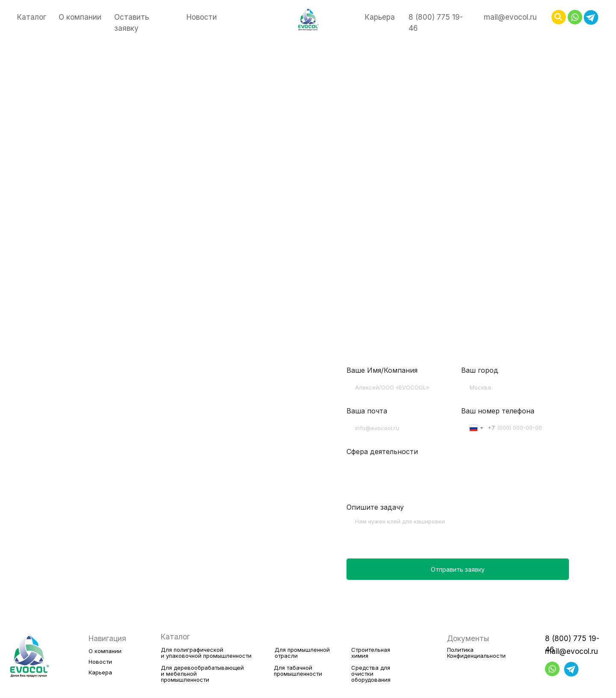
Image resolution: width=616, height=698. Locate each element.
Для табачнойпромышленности (298, 671)
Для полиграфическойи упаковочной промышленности (206, 653)
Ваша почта (367, 411)
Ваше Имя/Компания (382, 370)
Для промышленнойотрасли (302, 653)
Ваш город (480, 370)
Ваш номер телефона (498, 411)
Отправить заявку (458, 569)
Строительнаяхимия (371, 653)
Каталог (32, 17)
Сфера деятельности (382, 451)
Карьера (380, 17)
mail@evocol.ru (510, 17)
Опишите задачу (375, 507)
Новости (202, 17)
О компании (80, 17)
